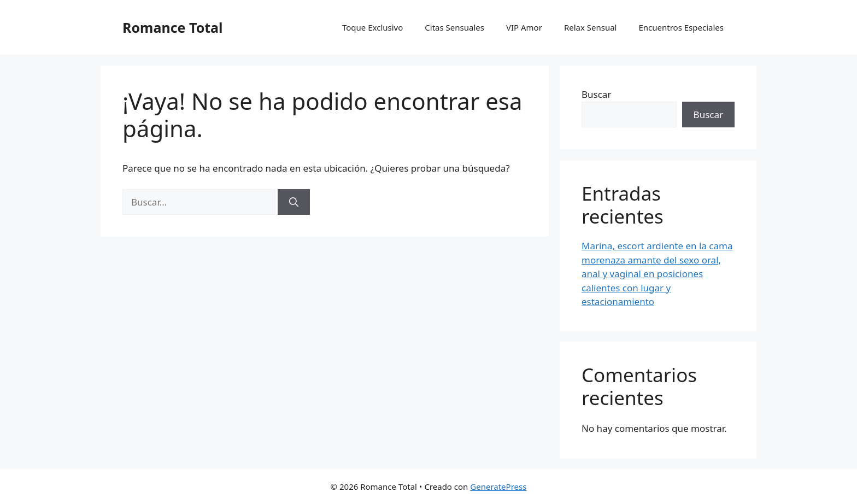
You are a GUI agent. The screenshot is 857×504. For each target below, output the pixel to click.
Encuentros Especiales (682, 27)
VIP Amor (524, 27)
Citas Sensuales (454, 27)
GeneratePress (498, 487)
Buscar (596, 94)
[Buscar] (294, 202)
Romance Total (173, 27)
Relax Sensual (591, 27)
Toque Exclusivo (372, 27)
